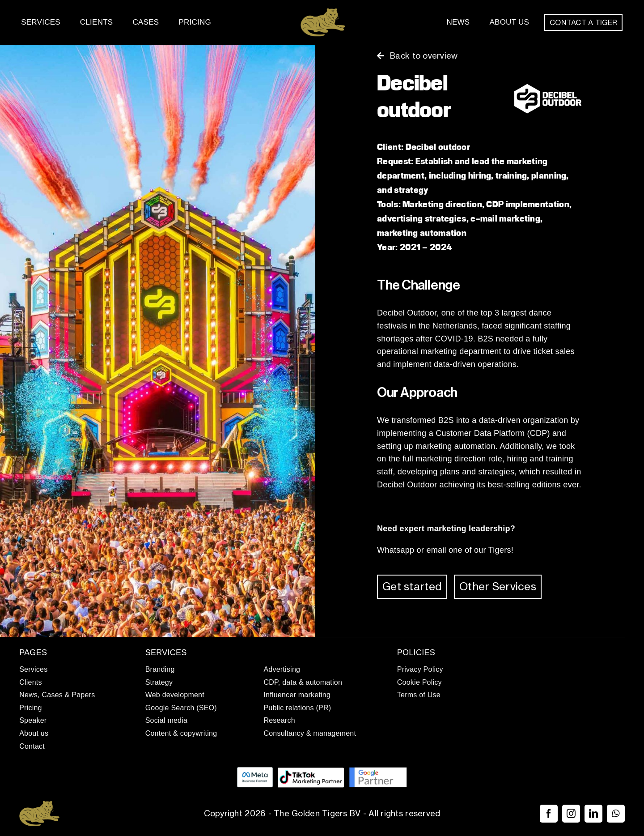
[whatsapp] (616, 814)
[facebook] (549, 814)
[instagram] (571, 814)
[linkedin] (593, 814)
